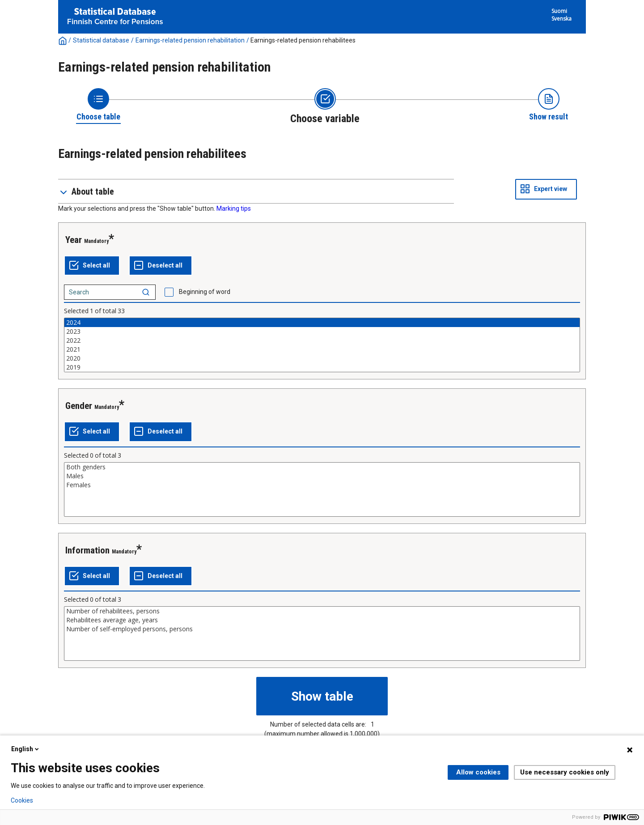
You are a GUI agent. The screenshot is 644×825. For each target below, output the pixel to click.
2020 (322, 358)
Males (322, 476)
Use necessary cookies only (565, 772)
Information (87, 550)
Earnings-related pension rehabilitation (190, 40)
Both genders (322, 467)
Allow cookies (478, 772)
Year (74, 240)
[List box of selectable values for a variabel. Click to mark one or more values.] (322, 345)
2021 (322, 349)
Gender (79, 406)
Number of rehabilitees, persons (322, 611)
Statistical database (101, 40)
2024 (322, 323)
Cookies (22, 800)
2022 (322, 340)
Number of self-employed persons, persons (322, 629)
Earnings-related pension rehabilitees (303, 40)
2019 (322, 367)
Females (322, 485)
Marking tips (234, 208)
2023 (322, 332)
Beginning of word (205, 292)
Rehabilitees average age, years (322, 620)
